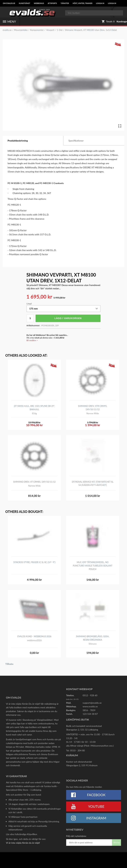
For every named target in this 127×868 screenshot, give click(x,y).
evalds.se (7, 30)
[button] (63, 309)
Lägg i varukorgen (68, 318)
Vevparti (50, 30)
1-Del (60, 30)
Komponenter (37, 30)
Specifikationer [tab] (76, 141)
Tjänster (65, 3)
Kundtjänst (24, 3)
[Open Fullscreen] (120, 126)
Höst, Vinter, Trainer (82, 3)
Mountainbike (21, 30)
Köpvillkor (32, 834)
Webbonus (39, 3)
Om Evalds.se (9, 3)
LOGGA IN (100, 3)
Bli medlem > (32, 340)
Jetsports (52, 3)
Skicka (116, 842)
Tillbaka (9, 664)
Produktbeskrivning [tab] (18, 141)
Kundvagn (122, 22)
